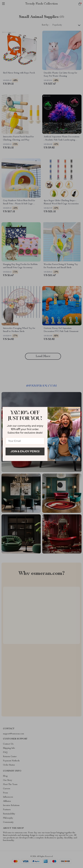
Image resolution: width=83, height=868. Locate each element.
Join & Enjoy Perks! (25, 451)
